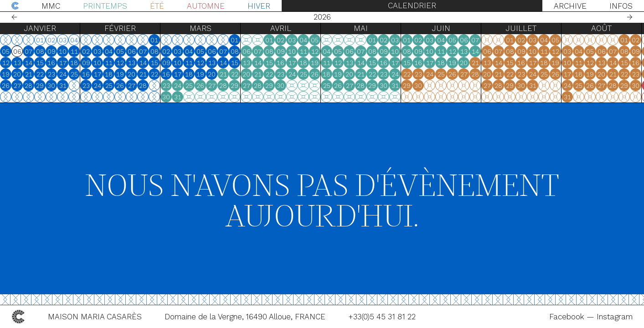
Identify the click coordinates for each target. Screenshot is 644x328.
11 (74, 51)
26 (6, 86)
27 (17, 86)
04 (109, 51)
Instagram (615, 317)
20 (17, 74)
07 (28, 51)
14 (29, 63)
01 (154, 40)
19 (6, 74)
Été (157, 6)
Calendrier (412, 5)
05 (6, 51)
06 (132, 51)
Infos (621, 6)
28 (28, 86)
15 (40, 63)
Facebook (568, 317)
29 (40, 86)
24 (63, 74)
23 (52, 74)
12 (6, 63)
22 (40, 74)
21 (29, 74)
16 (51, 63)
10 (63, 51)
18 (74, 63)
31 (63, 86)
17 (63, 63)
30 (51, 86)
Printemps (105, 6)
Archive (570, 6)
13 (17, 63)
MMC (51, 6)
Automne (206, 6)
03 (97, 51)
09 (52, 51)
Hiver (259, 6)
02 (86, 51)
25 (74, 74)
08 (40, 51)
